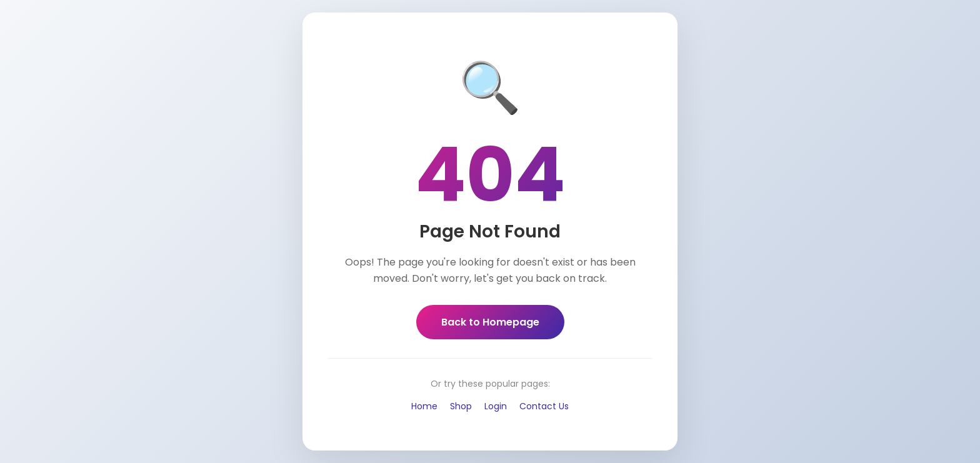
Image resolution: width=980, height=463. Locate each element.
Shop (461, 406)
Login (496, 406)
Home (424, 406)
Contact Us (544, 406)
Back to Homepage (490, 322)
